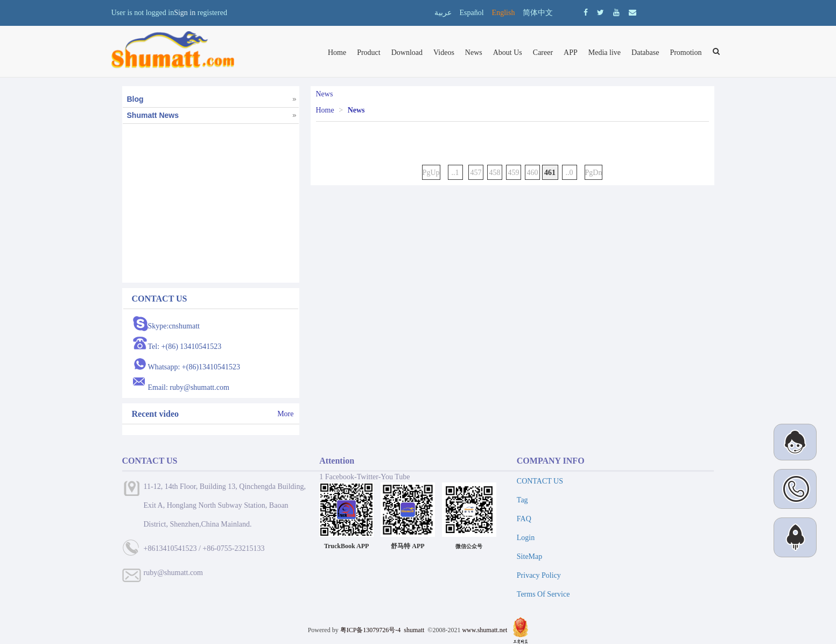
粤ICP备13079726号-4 (371, 630)
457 (476, 173)
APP (571, 52)
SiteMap (529, 556)
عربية (443, 13)
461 (550, 173)
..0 (570, 173)
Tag (522, 500)
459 (514, 173)
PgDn (594, 173)
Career (543, 52)
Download (407, 52)
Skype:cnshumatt (174, 326)
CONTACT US (540, 481)
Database (645, 52)
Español (472, 13)
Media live (605, 52)
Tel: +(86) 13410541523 (185, 346)
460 (533, 173)
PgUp (431, 173)
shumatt (415, 630)
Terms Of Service (543, 594)
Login (526, 538)
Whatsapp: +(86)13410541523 (194, 367)
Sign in (185, 13)
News (474, 52)
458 (495, 173)
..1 (455, 173)
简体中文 (538, 13)
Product (369, 52)
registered (212, 13)
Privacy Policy (539, 575)
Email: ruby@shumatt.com (189, 387)
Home (337, 52)
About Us (508, 52)
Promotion (686, 52)
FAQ (524, 519)
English (504, 13)
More (285, 414)
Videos (444, 52)
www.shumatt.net (484, 630)
